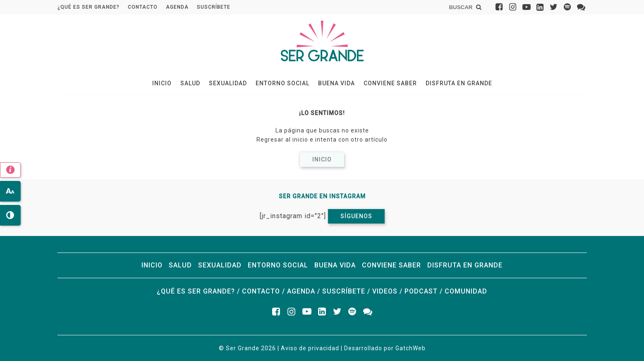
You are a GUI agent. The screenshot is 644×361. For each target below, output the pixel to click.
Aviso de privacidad (310, 348)
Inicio (162, 83)
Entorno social (282, 83)
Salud (190, 83)
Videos (385, 291)
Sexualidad (228, 83)
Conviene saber (390, 83)
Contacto (143, 7)
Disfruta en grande (459, 83)
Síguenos (356, 216)
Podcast (421, 291)
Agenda (177, 7)
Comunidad (466, 291)
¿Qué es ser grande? (89, 7)
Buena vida (336, 83)
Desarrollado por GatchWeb (385, 348)
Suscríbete (214, 7)
